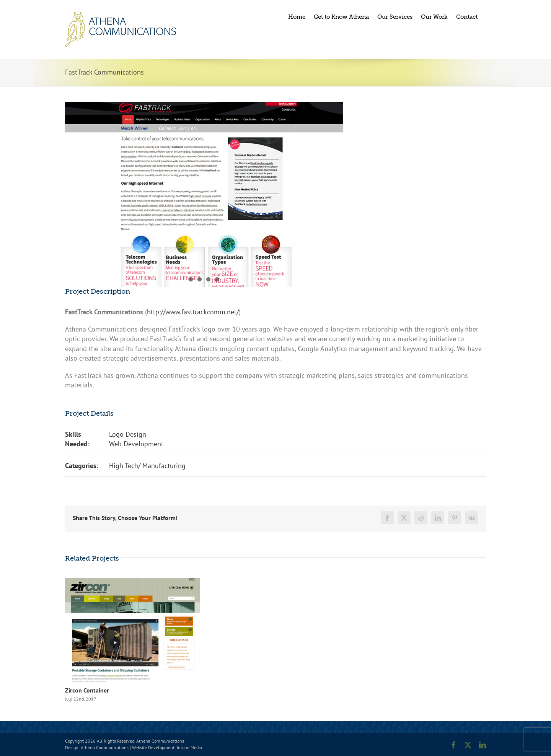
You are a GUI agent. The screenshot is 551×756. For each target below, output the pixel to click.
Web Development (136, 444)
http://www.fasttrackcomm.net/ (193, 312)
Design (72, 747)
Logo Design (128, 434)
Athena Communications (105, 747)
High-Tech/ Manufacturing (147, 466)
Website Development (153, 747)
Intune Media (189, 747)
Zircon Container (87, 690)
